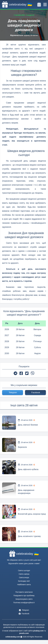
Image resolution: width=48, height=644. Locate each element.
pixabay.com (38, 631)
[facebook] (21, 373)
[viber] (33, 373)
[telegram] (15, 373)
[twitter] (27, 373)
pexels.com (24, 633)
